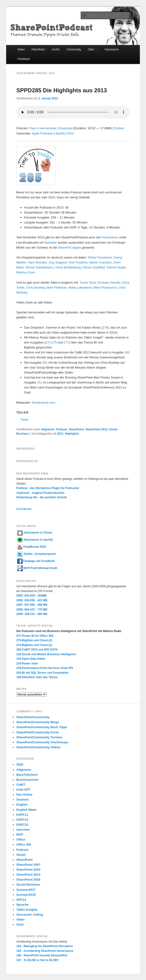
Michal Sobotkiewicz (40, 267)
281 (45, 363)
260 (127, 352)
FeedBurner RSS (32, 547)
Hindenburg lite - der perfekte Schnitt (41, 497)
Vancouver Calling (30, 915)
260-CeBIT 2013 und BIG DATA (37, 650)
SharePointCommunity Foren (38, 732)
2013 (60, 434)
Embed (119, 128)
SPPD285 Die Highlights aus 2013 (62, 90)
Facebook (24, 509)
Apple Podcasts (42, 133)
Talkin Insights (27, 910)
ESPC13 (22, 820)
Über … (93, 49)
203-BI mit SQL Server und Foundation (42, 673)
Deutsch (22, 800)
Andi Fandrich (78, 262)
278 (105, 327)
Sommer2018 (26, 895)
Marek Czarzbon (101, 262)
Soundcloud (110, 237)
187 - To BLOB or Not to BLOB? (38, 960)
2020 (20, 764)
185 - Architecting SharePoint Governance (45, 951)
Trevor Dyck (88, 283)
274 (48, 342)
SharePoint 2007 (28, 865)
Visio (20, 924)
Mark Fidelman (57, 287)
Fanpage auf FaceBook (36, 561)
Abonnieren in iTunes (35, 533)
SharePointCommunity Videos (38, 747)
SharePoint (76, 429)
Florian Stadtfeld (94, 267)
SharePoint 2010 (28, 870)
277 (66, 342)
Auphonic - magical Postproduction (40, 493)
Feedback (24, 59)
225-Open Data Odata (31, 659)
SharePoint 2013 (96, 429)
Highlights (72, 434)
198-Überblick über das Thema (37, 677)
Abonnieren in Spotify (35, 540)
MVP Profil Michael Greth (37, 568)
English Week (26, 810)
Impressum (112, 49)
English (22, 804)
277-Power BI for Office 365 (35, 636)
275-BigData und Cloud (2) (34, 640)
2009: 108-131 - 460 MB (32, 614)
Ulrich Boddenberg (68, 267)
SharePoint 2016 (28, 880)
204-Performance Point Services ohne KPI (45, 668)
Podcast (62, 429)
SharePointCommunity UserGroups (42, 742)
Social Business (28, 884)
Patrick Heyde (116, 267)
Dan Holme (24, 795)
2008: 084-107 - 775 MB (32, 610)
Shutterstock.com (43, 403)
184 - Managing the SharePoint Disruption (45, 946)
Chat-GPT (24, 790)
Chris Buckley (35, 287)
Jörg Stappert (58, 262)
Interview (23, 830)
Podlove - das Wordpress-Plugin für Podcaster (48, 488)
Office (21, 840)
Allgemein (48, 429)
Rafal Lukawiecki (80, 287)
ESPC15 (22, 825)
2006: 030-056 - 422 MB (32, 600)
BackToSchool (27, 775)
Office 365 (24, 844)
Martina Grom (26, 272)
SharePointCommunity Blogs (38, 722)
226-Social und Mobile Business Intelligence (46, 654)
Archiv (56, 49)
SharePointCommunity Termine (39, 737)
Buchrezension (27, 780)
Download (66, 128)
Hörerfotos (38, 49)
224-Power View (27, 664)
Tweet (24, 420)
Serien (21, 855)
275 (54, 342)
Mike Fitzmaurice (105, 287)
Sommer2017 (26, 890)
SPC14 (21, 900)
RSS (71, 133)
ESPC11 (22, 815)
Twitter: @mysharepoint (36, 554)
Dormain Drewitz (109, 283)
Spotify (60, 133)
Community (74, 49)
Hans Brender (37, 262)
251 (40, 382)
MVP (20, 835)
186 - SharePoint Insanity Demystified (42, 955)
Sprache (22, 905)
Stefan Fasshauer (100, 257)
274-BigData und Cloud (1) (34, 645)
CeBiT (21, 785)
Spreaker (51, 243)
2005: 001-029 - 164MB (31, 596)
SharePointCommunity (33, 717)
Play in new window (43, 128)
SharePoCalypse (70, 247)
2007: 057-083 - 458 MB (32, 605)
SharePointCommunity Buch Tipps (42, 727)
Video (21, 49)
